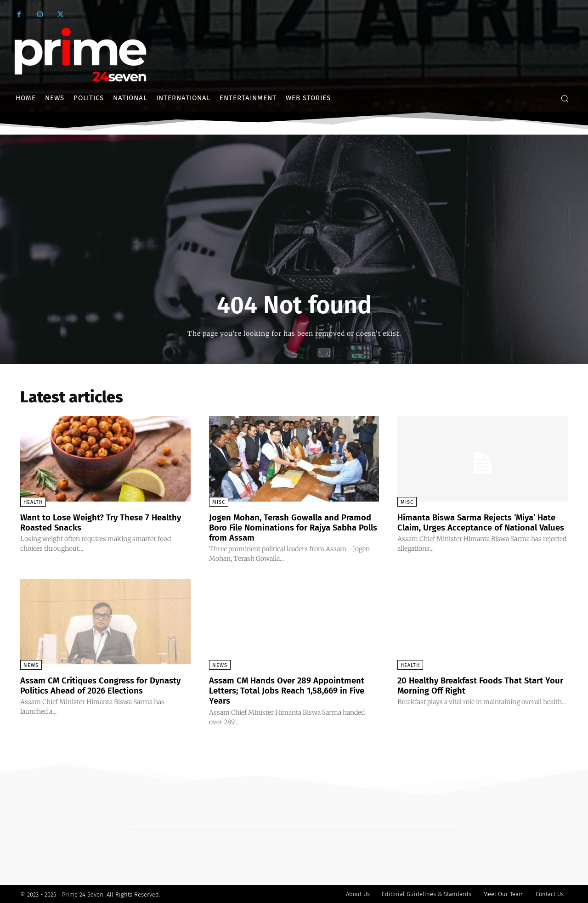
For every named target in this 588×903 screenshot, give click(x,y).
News (31, 665)
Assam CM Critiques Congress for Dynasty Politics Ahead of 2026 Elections (89, 690)
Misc (219, 502)
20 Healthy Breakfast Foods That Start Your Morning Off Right (478, 685)
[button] (565, 98)
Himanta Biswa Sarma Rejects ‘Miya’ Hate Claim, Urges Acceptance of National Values (473, 527)
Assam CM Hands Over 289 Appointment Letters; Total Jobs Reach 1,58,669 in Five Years (293, 690)
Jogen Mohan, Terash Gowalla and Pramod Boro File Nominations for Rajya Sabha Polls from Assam (293, 527)
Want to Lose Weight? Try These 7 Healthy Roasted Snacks (90, 522)
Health (33, 502)
